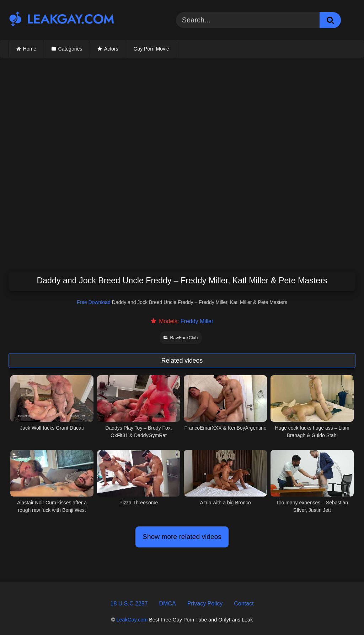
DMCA (168, 603)
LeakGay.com (132, 620)
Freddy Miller (197, 321)
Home (30, 49)
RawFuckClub (181, 338)
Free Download (94, 302)
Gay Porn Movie (151, 49)
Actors (111, 49)
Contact (244, 603)
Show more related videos (182, 537)
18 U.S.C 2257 (129, 603)
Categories (70, 49)
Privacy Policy (205, 603)
